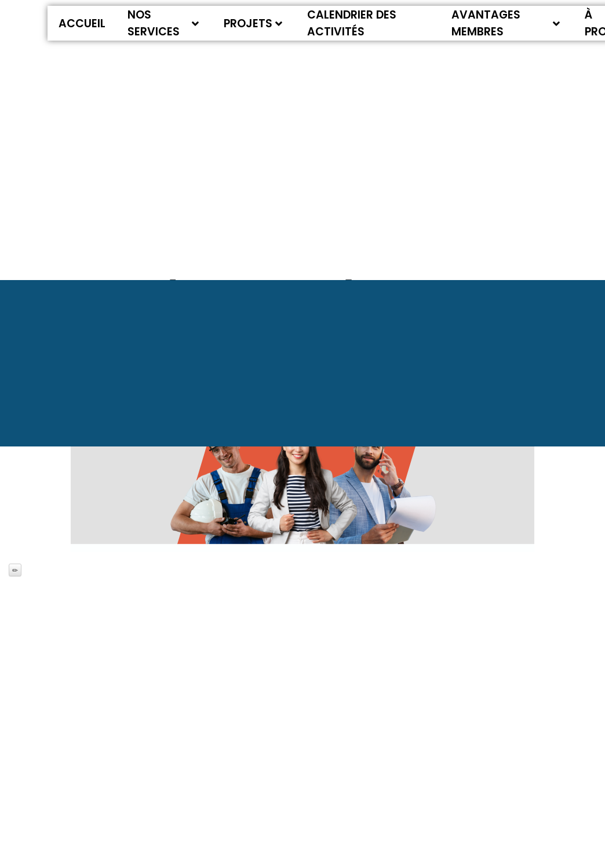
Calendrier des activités (352, 23)
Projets (253, 23)
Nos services (163, 23)
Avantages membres (506, 23)
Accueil (82, 23)
